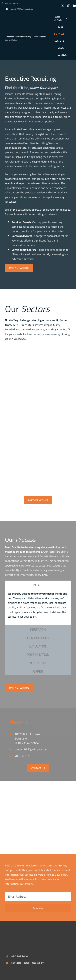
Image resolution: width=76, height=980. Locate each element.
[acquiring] (38, 372)
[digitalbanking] (38, 396)
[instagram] (69, 6)
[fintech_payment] (38, 349)
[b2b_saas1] (38, 443)
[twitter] (62, 6)
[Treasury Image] (38, 419)
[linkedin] (75, 6)
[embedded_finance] (38, 466)
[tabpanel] (38, 607)
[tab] (38, 585)
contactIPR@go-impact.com (22, 9)
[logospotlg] (17, 31)
